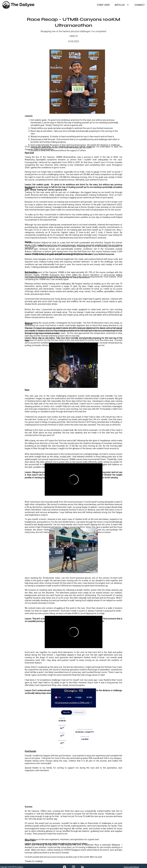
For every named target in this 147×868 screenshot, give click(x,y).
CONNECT (140, 5)
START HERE (103, 5)
